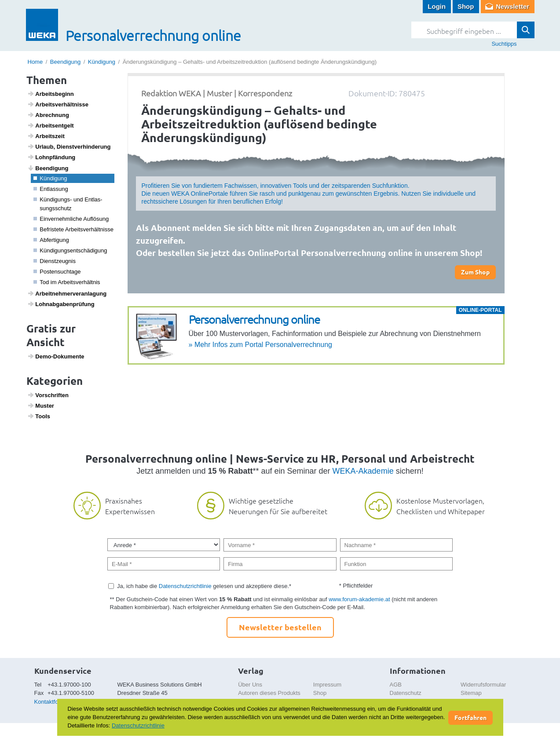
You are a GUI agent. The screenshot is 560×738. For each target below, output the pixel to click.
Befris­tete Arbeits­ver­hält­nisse (73, 229)
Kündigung (102, 62)
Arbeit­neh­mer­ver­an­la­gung (67, 293)
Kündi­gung (50, 178)
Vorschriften (48, 395)
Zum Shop (475, 272)
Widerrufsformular (483, 685)
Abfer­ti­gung (51, 240)
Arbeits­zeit (46, 136)
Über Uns (250, 685)
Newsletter (512, 6)
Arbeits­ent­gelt (51, 125)
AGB (396, 685)
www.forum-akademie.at (359, 599)
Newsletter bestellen (280, 627)
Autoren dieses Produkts (269, 693)
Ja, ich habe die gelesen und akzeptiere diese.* (204, 586)
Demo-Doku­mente (56, 356)
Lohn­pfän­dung (51, 157)
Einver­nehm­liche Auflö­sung (71, 219)
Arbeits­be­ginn (51, 94)
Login (437, 6)
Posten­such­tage (57, 272)
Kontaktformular (55, 702)
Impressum (327, 685)
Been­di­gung (48, 168)
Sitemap (471, 693)
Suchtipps (504, 44)
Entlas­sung (51, 189)
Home (35, 62)
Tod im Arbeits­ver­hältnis (67, 282)
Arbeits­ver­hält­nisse (58, 104)
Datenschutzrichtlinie (185, 586)
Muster (41, 406)
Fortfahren (470, 717)
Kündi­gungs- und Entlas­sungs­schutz (68, 204)
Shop (466, 6)
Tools (39, 416)
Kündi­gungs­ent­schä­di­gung (70, 250)
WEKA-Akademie (363, 471)
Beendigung (65, 62)
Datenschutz (406, 693)
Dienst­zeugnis (55, 261)
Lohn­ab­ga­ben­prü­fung (61, 304)
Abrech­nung (48, 115)
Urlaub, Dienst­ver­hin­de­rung (69, 146)
